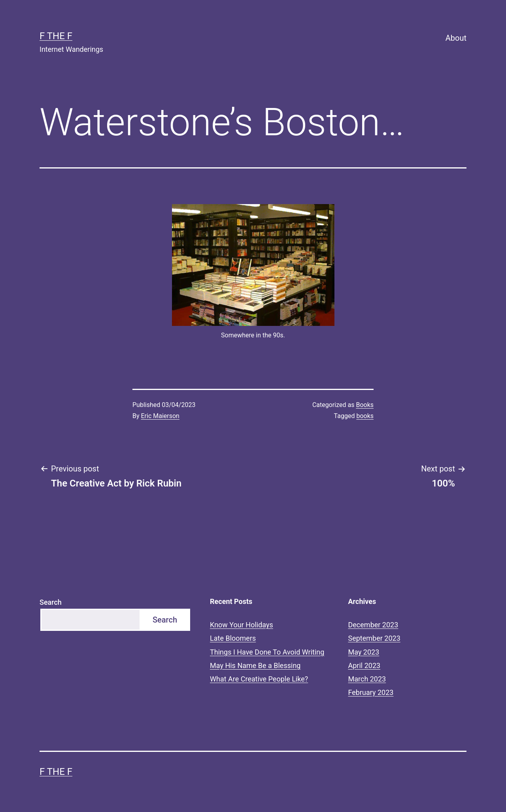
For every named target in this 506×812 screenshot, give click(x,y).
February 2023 (371, 692)
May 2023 (364, 652)
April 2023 (364, 665)
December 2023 (373, 625)
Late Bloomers (233, 638)
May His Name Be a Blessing (255, 665)
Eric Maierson (160, 416)
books (365, 416)
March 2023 (367, 679)
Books (365, 405)
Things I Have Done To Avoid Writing (267, 652)
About (456, 38)
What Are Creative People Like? (259, 679)
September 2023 (374, 638)
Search (51, 602)
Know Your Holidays (242, 625)
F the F (56, 36)
